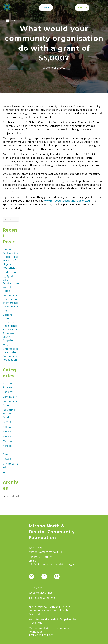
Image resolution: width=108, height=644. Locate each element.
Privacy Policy (37, 588)
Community (10, 397)
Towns (7, 459)
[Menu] (12, 20)
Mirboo (7, 441)
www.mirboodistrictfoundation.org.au (67, 201)
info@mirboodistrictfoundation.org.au (52, 564)
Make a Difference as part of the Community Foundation (11, 352)
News (6, 454)
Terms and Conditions (42, 598)
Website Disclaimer (40, 593)
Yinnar (7, 472)
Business (8, 392)
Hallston (8, 427)
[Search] (11, 219)
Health (7, 431)
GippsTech (35, 623)
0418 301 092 (45, 557)
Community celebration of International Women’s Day (11, 303)
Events (7, 422)
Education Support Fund (9, 413)
